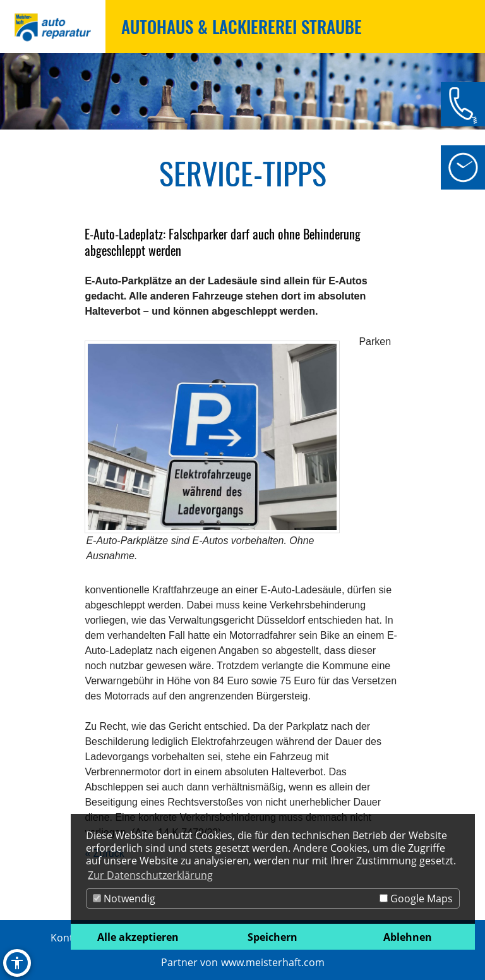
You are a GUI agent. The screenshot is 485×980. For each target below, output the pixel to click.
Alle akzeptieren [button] (138, 937)
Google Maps (416, 898)
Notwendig (124, 898)
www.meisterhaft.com (273, 962)
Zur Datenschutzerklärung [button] (150, 875)
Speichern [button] (272, 937)
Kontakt (69, 938)
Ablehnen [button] (408, 937)
